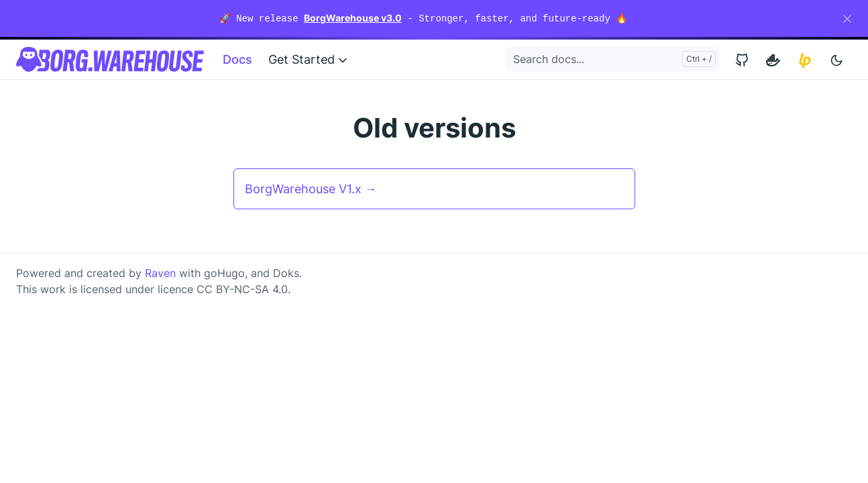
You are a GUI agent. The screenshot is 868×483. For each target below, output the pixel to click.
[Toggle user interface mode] (836, 59)
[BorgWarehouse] (110, 59)
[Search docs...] (612, 59)
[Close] (847, 19)
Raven (160, 273)
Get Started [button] (309, 59)
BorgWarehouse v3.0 (353, 18)
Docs (237, 59)
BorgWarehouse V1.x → (311, 189)
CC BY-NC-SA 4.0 (242, 289)
